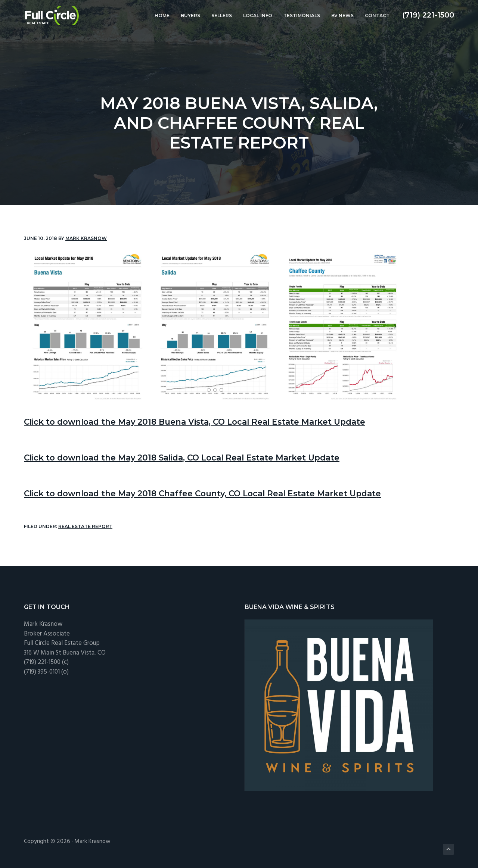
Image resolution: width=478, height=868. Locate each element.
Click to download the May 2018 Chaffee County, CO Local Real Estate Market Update (224, 493)
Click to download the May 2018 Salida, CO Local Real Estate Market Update (201, 457)
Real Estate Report (85, 526)
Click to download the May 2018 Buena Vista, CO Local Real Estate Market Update (216, 421)
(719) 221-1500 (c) (46, 662)
